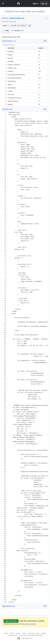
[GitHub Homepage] (19, 638)
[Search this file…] (25, 45)
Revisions (18, 31)
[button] (30, 26)
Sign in (36, 4)
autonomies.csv (17, 18)
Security (18, 633)
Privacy (12, 633)
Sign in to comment (29, 624)
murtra (5, 18)
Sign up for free (11, 621)
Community (31, 633)
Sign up (44, 4)
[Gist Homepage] (18, 4)
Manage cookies (13, 635)
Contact (43, 633)
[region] (25, 75)
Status (24, 633)
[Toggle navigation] (3, 4)
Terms (6, 633)
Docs (38, 633)
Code (6, 31)
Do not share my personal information (31, 635)
